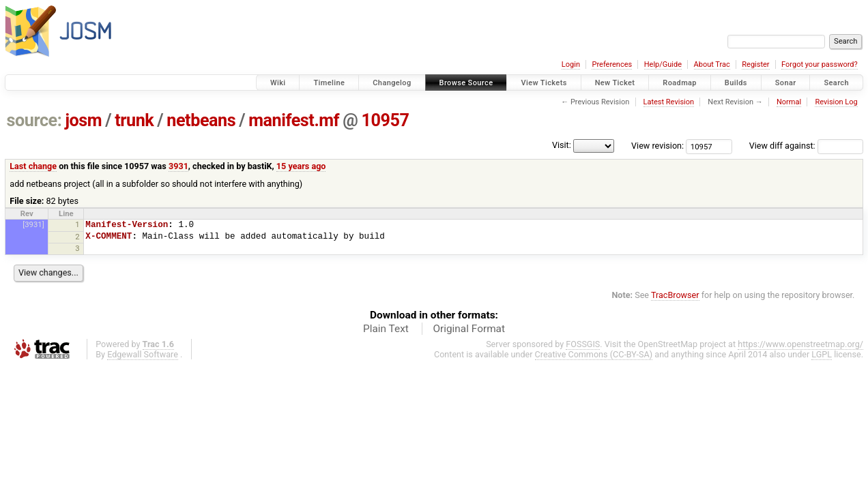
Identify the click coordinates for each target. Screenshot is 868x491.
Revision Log (836, 102)
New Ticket (615, 83)
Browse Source (466, 83)
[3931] (33, 224)
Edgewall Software (143, 354)
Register (755, 64)
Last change (33, 166)
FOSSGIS (583, 344)
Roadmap (680, 83)
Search (836, 83)
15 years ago (301, 166)
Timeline (329, 83)
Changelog (392, 83)
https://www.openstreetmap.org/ (800, 344)
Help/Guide (663, 64)
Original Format (469, 329)
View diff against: (806, 146)
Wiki (278, 83)
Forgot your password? (820, 64)
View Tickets (544, 83)
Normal (789, 102)
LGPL (822, 354)
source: (34, 120)
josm (83, 120)
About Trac (712, 64)
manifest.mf (294, 120)
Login (571, 64)
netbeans (201, 120)
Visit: (562, 145)
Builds (736, 83)
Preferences (612, 64)
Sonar (786, 83)
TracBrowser (675, 295)
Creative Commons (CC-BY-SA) (594, 354)
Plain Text (386, 329)
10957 (385, 120)
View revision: (657, 146)
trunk (134, 120)
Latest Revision (669, 102)
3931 (178, 166)
